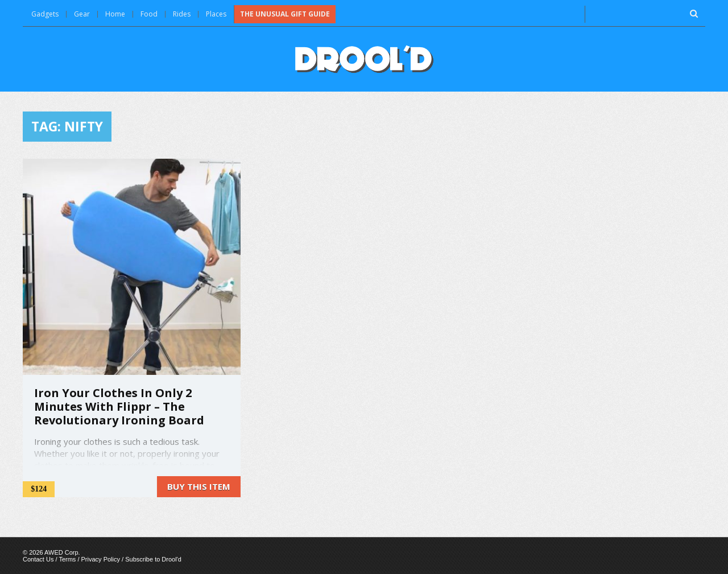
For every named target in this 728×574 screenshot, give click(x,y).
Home (115, 14)
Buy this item (199, 486)
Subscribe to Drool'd (153, 559)
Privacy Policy (101, 559)
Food (149, 14)
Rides (182, 14)
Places (216, 14)
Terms (67, 559)
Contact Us (38, 559)
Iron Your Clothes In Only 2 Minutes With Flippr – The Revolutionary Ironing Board (119, 406)
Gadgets (45, 14)
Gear (82, 14)
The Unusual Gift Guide (285, 14)
